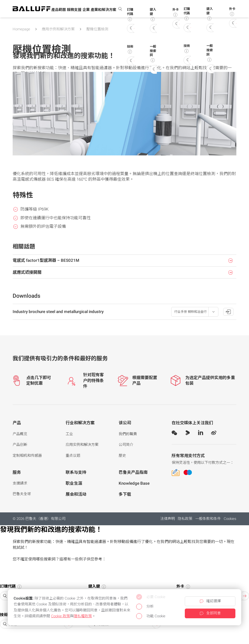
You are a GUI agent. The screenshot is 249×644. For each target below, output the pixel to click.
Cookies (230, 519)
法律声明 (168, 519)
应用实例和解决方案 (82, 445)
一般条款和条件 (208, 519)
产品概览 (20, 434)
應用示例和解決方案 (58, 29)
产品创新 (20, 445)
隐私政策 (185, 519)
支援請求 (20, 483)
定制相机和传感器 (27, 456)
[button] (59, 10)
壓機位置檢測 (97, 29)
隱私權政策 (83, 616)
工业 (69, 434)
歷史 (122, 456)
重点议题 (73, 456)
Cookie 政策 (61, 616)
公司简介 (126, 445)
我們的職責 (128, 434)
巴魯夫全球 (22, 494)
